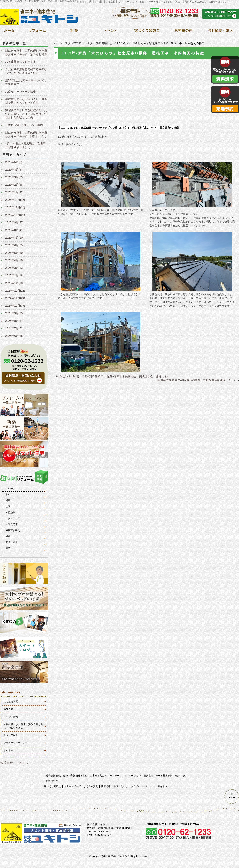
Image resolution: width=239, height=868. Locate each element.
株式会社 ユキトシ (14, 763)
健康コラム (181, 776)
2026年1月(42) (14, 192)
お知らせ (8, 709)
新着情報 (106, 786)
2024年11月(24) (15, 298)
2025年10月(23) (15, 215)
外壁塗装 (10, 512)
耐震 (8, 536)
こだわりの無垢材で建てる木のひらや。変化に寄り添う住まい (26, 71)
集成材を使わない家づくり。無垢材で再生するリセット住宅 (26, 101)
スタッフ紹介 (11, 735)
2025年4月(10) (14, 260)
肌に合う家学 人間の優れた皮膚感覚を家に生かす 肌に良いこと (26, 134)
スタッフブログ (75, 43)
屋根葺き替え (13, 530)
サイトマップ (11, 750)
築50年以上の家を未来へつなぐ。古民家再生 (26, 82)
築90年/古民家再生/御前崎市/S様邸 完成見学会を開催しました (197, 380)
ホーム (58, 43)
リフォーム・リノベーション (125, 776)
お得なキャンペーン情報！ (22, 92)
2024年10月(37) (15, 306)
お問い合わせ (121, 786)
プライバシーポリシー (16, 743)
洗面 (8, 506)
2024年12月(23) (15, 291)
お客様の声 (52, 781)
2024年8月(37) (14, 321)
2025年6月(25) (14, 245)
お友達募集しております (21, 62)
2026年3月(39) (14, 177)
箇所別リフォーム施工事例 (158, 776)
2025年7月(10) (14, 238)
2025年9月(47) (14, 222)
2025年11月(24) (15, 207)
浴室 (8, 500)
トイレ (9, 494)
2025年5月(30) (14, 253)
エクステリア (13, 518)
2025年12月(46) (15, 200)
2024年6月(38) (14, 336)
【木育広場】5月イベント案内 (24, 125)
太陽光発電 (12, 524)
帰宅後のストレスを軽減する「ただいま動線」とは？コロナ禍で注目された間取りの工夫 (26, 114)
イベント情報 (11, 717)
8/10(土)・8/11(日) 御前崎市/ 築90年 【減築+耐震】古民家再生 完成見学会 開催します (113, 376)
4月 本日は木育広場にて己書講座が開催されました (25, 145)
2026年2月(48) (14, 185)
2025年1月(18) (14, 283)
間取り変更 (12, 542)
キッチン (10, 489)
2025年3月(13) (14, 268)
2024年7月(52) (14, 328)
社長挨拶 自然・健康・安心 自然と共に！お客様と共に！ (76, 776)
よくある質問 (11, 702)
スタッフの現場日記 (100, 43)
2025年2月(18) (14, 275)
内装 (8, 548)
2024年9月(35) (14, 313)
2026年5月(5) (14, 162)
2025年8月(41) (14, 230)
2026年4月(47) (14, 170)
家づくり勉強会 (53, 786)
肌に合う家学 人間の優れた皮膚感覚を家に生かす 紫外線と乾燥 (26, 52)
